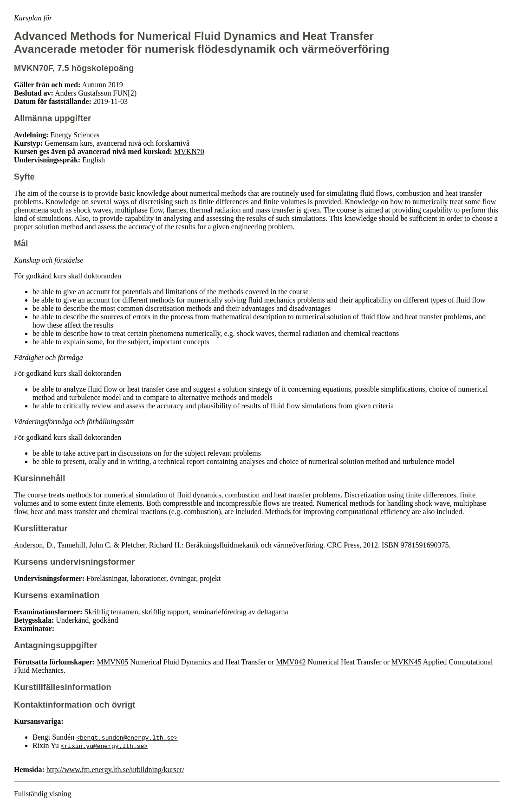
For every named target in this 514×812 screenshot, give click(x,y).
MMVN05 (113, 662)
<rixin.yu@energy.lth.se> (104, 746)
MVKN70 (189, 151)
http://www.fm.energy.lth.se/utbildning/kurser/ (115, 770)
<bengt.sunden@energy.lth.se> (127, 737)
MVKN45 (407, 662)
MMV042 (291, 662)
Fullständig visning (42, 794)
